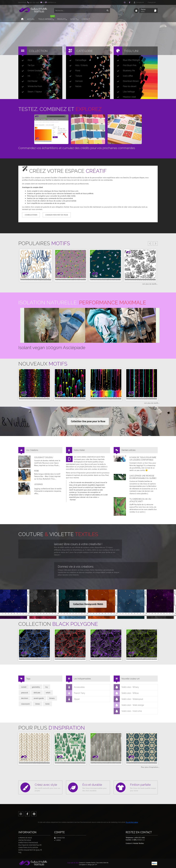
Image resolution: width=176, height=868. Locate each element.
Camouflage (77, 60)
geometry (36, 687)
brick (47, 704)
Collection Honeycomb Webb (88, 604)
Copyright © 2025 (73, 863)
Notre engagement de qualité (30, 850)
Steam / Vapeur (31, 92)
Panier (147, 11)
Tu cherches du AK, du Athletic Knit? (140, 500)
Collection (38, 51)
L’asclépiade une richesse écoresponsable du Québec (143, 477)
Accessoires (75, 687)
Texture (75, 76)
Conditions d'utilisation (28, 848)
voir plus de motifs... (150, 284)
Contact (85, 20)
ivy (47, 687)
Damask (75, 81)
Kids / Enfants (78, 65)
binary (52, 698)
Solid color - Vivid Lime (128, 711)
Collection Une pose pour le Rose (88, 421)
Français (152, 2)
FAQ (20, 852)
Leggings (38, 484)
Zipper (73, 699)
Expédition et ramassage (28, 843)
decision (25, 698)
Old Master (29, 81)
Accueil (30, 20)
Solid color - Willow (126, 693)
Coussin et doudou (44, 457)
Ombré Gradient (31, 71)
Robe (37, 471)
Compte (139, 2)
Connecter (59, 838)
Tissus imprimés (46, 19)
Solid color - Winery (126, 687)
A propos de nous (25, 838)
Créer (57, 840)
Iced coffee (124, 76)
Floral (74, 71)
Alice (26, 60)
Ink (25, 76)
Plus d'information (132, 822)
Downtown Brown (127, 81)
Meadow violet (126, 97)
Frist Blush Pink (126, 65)
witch (48, 693)
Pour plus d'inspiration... (150, 767)
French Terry (76, 693)
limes (38, 704)
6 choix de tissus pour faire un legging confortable (143, 459)
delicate (37, 693)
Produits (61, 20)
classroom (25, 704)
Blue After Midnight (128, 60)
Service (74, 20)
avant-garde (39, 698)
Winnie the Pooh (31, 86)
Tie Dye (27, 65)
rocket (24, 687)
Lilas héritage (125, 92)
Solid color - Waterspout (128, 699)
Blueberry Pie (125, 71)
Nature (74, 86)
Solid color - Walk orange (129, 705)
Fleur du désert (126, 86)
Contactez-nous (25, 840)
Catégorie (85, 51)
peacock (25, 693)
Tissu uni (131, 51)
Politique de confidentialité (30, 845)
